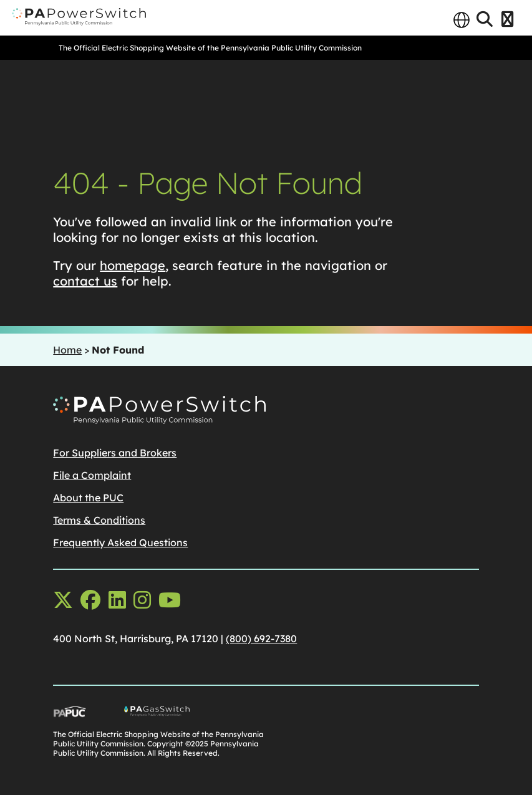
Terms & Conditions (99, 520)
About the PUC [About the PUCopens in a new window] (88, 498)
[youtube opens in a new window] (170, 600)
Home (67, 350)
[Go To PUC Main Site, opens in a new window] (89, 714)
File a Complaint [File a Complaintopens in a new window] (92, 475)
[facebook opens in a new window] (90, 600)
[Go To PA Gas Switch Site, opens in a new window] (195, 714)
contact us (85, 281)
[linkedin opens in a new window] (117, 600)
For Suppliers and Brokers (115, 453)
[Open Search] (485, 20)
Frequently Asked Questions (120, 542)
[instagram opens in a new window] (142, 600)
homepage (133, 265)
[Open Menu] (507, 20)
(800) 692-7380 (261, 638)
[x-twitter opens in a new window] (63, 600)
